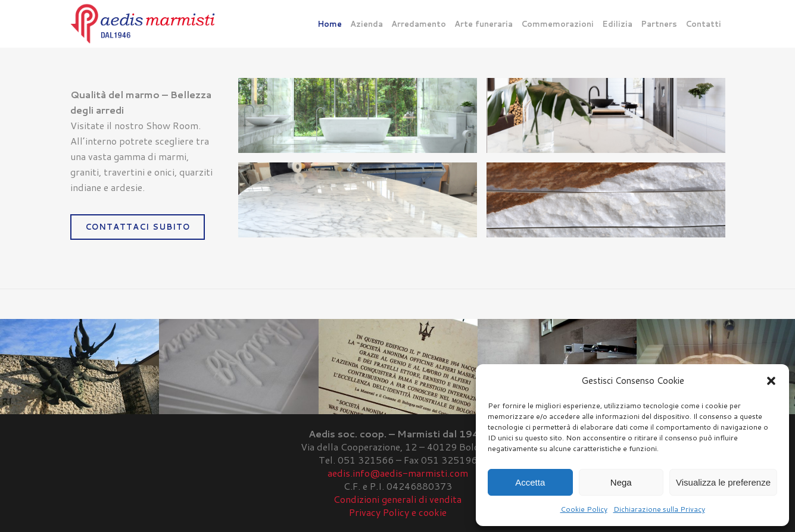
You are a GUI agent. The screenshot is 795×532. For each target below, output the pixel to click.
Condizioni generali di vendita (397, 499)
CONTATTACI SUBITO (138, 227)
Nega (621, 482)
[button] (771, 381)
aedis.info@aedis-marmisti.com (398, 473)
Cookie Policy (584, 509)
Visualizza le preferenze (723, 482)
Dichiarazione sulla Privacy (659, 509)
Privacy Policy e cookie (398, 512)
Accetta (530, 482)
